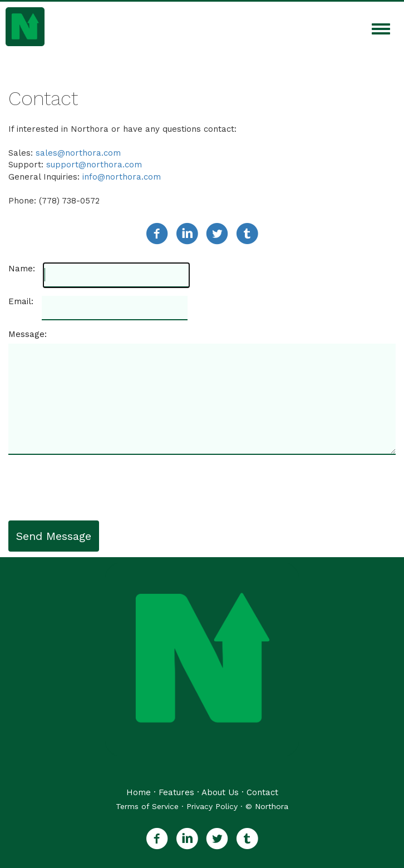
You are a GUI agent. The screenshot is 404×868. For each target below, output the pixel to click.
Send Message (54, 536)
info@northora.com (122, 177)
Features (176, 792)
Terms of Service (147, 806)
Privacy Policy (212, 806)
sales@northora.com (78, 153)
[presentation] (93, 488)
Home (139, 792)
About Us (220, 792)
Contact (262, 792)
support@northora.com (94, 165)
